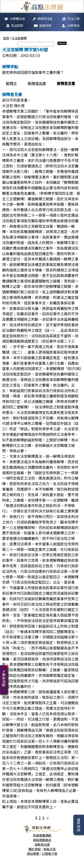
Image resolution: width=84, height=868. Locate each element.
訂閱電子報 (50, 854)
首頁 (6, 38)
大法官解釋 (19, 38)
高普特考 (45, 25)
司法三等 (73, 19)
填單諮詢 (79, 825)
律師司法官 (45, 19)
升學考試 (73, 25)
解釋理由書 (37, 83)
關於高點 (35, 849)
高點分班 (50, 849)
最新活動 (4, 676)
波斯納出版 (42, 844)
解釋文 (11, 83)
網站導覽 (33, 854)
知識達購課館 (42, 835)
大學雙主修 (17, 19)
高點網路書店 (42, 840)
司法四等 (17, 25)
